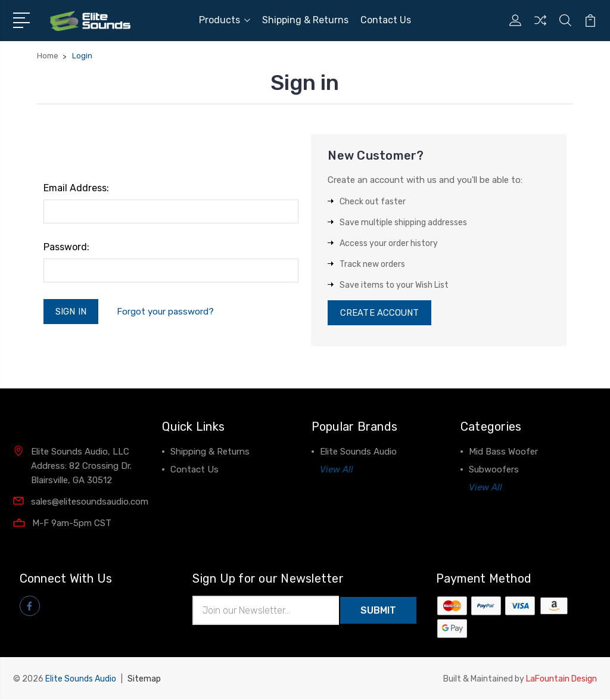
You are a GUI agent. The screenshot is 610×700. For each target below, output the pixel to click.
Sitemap (144, 679)
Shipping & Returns (305, 20)
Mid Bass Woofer (503, 453)
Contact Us (386, 20)
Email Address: (76, 188)
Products (225, 20)
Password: (66, 247)
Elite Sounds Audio (358, 453)
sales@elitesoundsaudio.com (90, 502)
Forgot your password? (166, 312)
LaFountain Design (561, 679)
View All (337, 471)
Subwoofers (494, 471)
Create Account (380, 313)
